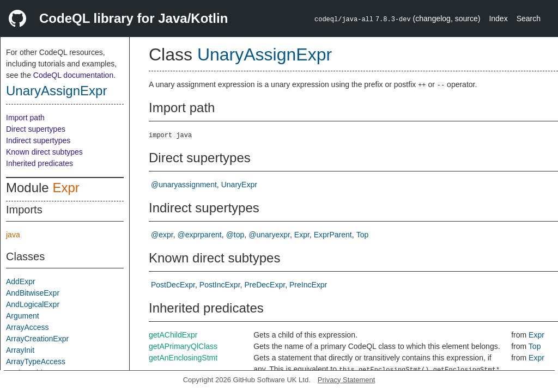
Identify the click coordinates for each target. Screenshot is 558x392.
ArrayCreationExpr (37, 339)
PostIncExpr (220, 285)
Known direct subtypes (44, 152)
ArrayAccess (28, 327)
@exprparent (200, 235)
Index (498, 19)
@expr (162, 235)
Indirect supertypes (38, 140)
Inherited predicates (40, 163)
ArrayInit (20, 350)
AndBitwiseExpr (33, 293)
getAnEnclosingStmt (183, 358)
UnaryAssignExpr (56, 91)
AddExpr (21, 281)
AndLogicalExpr (33, 304)
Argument (23, 316)
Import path (25, 118)
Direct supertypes (36, 129)
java (13, 235)
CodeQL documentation (73, 75)
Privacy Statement (347, 380)
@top (235, 235)
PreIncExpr (308, 285)
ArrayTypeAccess (36, 362)
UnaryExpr (239, 185)
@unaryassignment (184, 185)
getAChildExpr (173, 335)
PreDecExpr (265, 285)
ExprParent (333, 235)
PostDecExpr (173, 285)
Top (363, 235)
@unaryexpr (269, 235)
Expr (66, 188)
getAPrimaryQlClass (183, 346)
